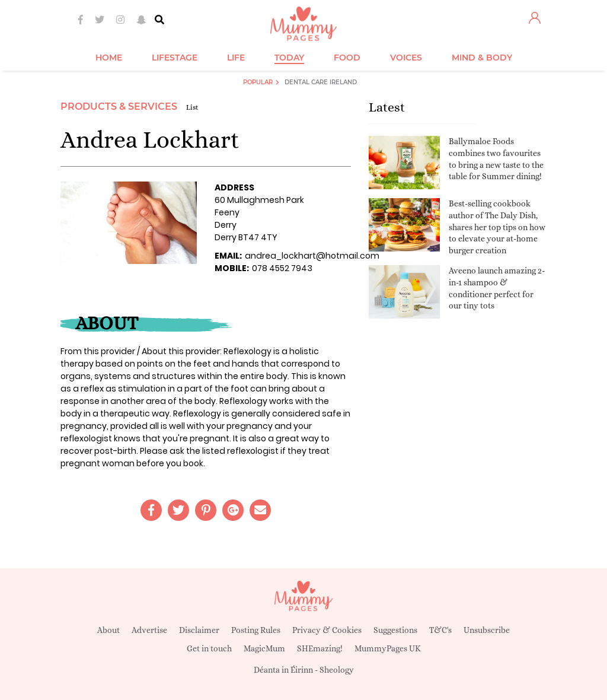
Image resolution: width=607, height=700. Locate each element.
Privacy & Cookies (327, 630)
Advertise (149, 630)
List (192, 107)
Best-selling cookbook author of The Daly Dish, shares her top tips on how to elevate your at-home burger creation (497, 227)
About (108, 630)
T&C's (440, 630)
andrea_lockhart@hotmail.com (312, 256)
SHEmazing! (320, 648)
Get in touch (209, 648)
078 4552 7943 (282, 268)
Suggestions (395, 630)
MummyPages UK (388, 648)
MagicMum (264, 648)
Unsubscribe (487, 630)
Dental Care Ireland (321, 82)
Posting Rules (256, 630)
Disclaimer (199, 630)
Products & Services (119, 106)
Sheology (337, 670)
